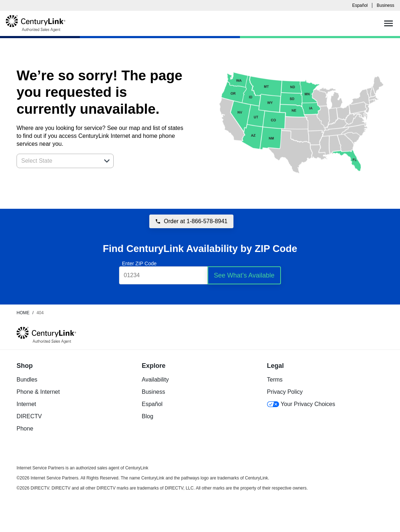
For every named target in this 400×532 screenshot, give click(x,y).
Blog (147, 416)
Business (385, 5)
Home (23, 313)
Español (360, 5)
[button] (107, 161)
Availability (155, 380)
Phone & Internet (38, 392)
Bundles (27, 380)
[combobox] (57, 161)
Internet (26, 404)
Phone (25, 429)
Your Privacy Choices (301, 404)
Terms (275, 380)
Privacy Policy (285, 392)
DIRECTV (29, 416)
